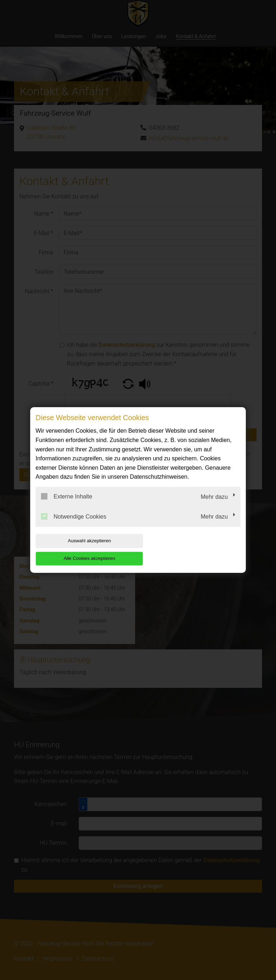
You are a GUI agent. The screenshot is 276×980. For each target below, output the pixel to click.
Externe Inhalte (67, 505)
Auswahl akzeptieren (82, 549)
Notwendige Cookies (74, 525)
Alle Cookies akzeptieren (194, 549)
